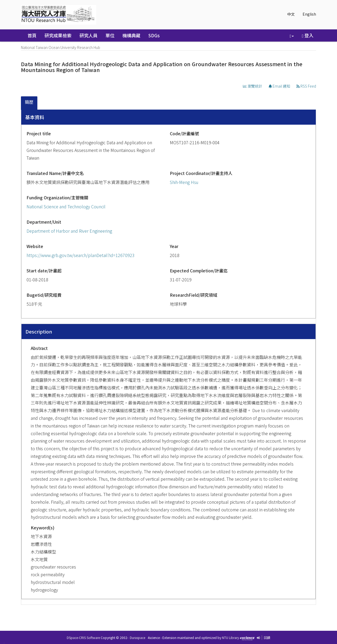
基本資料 (35, 117)
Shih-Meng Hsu (184, 182)
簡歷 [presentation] (29, 102)
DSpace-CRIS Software (83, 638)
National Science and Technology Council (66, 206)
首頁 (32, 35)
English (309, 14)
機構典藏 (131, 35)
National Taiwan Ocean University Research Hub (61, 47)
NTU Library (230, 638)
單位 (110, 35)
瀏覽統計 (253, 86)
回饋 (267, 638)
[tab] (29, 103)
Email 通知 (279, 86)
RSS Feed (306, 86)
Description (39, 331)
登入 (308, 35)
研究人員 (88, 35)
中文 (291, 14)
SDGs (154, 35)
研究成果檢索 (58, 35)
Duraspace (138, 638)
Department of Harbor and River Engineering (69, 231)
